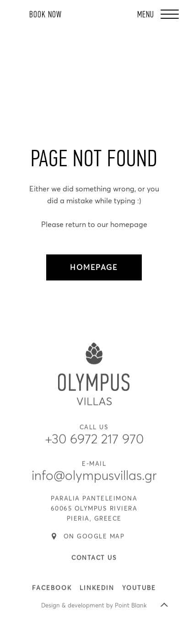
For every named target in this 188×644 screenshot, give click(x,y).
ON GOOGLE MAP (94, 543)
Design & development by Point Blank (94, 606)
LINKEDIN (97, 595)
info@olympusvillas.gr (94, 483)
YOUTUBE (139, 595)
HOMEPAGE (94, 268)
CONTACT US (94, 565)
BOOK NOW (46, 15)
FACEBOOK (52, 595)
